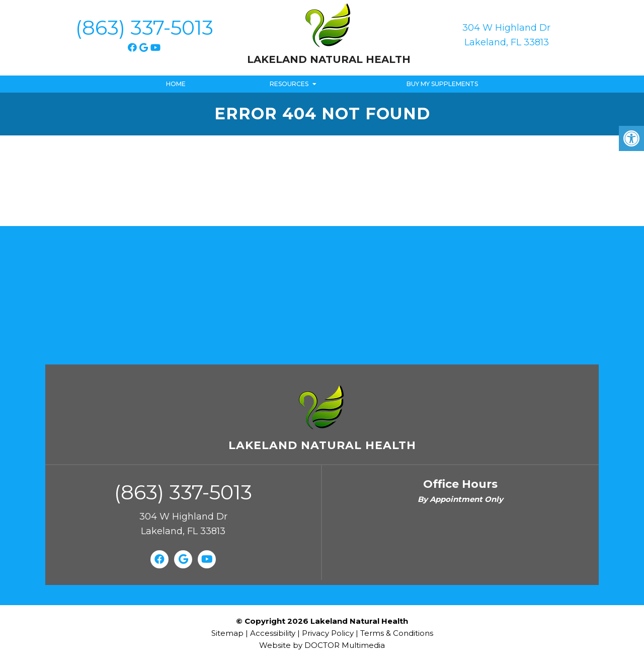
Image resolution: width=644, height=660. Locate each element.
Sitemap (227, 633)
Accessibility (273, 633)
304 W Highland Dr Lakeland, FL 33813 (506, 35)
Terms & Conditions (397, 633)
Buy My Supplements (442, 84)
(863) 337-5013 (144, 27)
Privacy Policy (329, 633)
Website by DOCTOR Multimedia (322, 645)
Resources (289, 84)
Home (176, 84)
